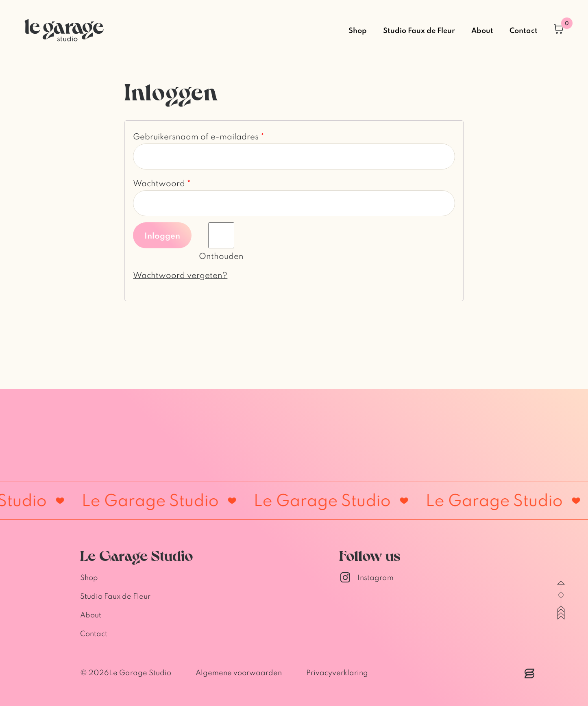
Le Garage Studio (140, 672)
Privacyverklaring (337, 672)
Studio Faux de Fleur (419, 30)
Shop (358, 30)
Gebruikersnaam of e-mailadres (199, 136)
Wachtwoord (162, 183)
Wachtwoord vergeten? (180, 275)
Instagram (366, 578)
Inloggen (162, 235)
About (482, 30)
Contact (524, 30)
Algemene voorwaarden (239, 672)
